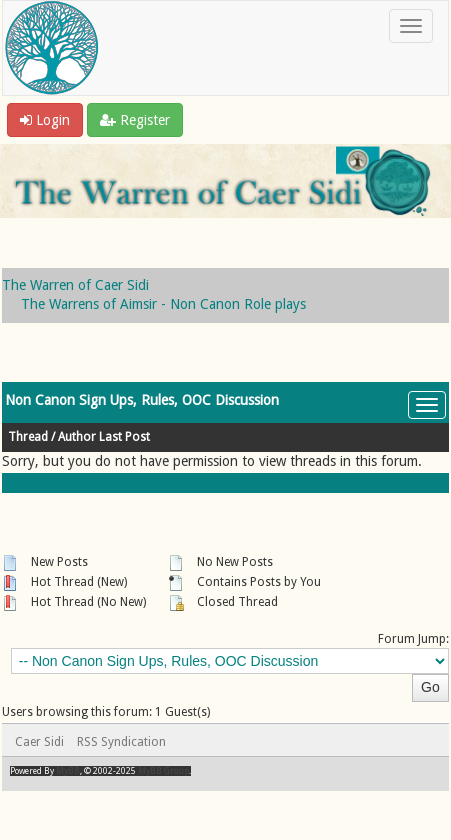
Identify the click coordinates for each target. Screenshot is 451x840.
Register (135, 120)
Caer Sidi (39, 742)
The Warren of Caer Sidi (75, 285)
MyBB (68, 771)
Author (77, 437)
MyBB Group (163, 771)
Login (45, 120)
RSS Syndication (121, 742)
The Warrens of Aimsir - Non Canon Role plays (163, 304)
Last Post (124, 437)
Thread (28, 437)
